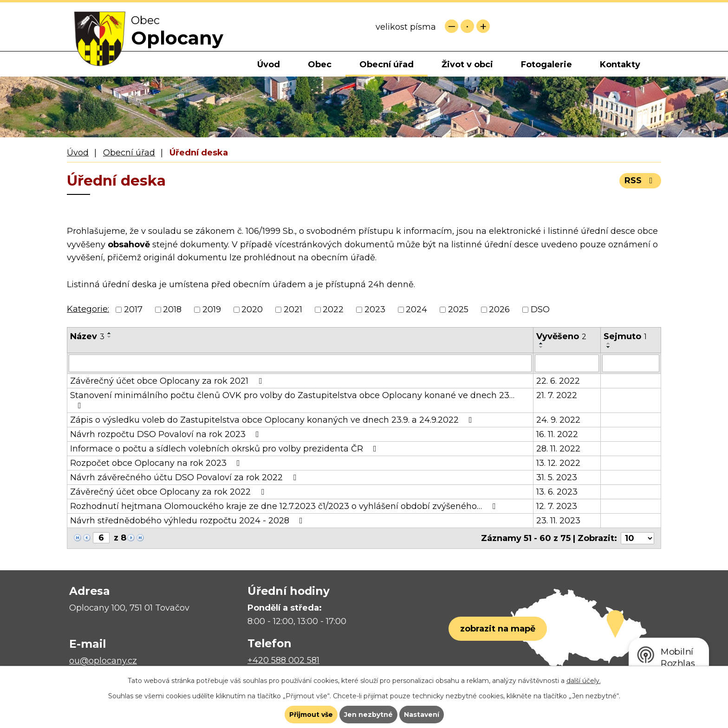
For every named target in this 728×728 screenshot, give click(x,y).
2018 (172, 309)
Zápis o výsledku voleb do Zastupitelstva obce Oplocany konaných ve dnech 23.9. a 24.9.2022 (273, 420)
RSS (640, 180)
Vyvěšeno (561, 336)
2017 (133, 309)
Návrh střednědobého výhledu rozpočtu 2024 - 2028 (188, 521)
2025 (458, 309)
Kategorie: (88, 309)
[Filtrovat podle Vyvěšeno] (567, 363)
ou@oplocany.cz (103, 661)
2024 (416, 309)
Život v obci (467, 64)
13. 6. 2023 (557, 492)
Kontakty (620, 64)
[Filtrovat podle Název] (300, 363)
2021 (293, 309)
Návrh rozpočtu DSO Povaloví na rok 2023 (166, 434)
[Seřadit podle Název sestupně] (110, 337)
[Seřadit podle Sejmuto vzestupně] (609, 343)
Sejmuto (625, 336)
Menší (452, 26)
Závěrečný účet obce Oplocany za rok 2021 (168, 381)
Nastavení (422, 715)
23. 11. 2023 (558, 521)
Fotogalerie (546, 64)
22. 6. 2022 (558, 381)
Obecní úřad (387, 64)
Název (87, 336)
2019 (212, 309)
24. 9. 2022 (558, 420)
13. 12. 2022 (558, 463)
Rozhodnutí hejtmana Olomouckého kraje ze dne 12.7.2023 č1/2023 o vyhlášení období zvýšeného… (285, 506)
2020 (252, 309)
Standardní (467, 26)
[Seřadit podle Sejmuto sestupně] (609, 347)
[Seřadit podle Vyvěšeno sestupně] (541, 347)
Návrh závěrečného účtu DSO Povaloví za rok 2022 (185, 477)
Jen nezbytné (368, 715)
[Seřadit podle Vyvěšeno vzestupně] (541, 343)
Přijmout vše (311, 715)
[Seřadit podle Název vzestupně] (110, 333)
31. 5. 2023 (557, 477)
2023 (375, 309)
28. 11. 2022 (558, 449)
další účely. (584, 681)
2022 (333, 309)
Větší (483, 26)
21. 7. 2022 (557, 395)
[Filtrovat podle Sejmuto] (631, 363)
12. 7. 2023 (557, 506)
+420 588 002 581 (283, 660)
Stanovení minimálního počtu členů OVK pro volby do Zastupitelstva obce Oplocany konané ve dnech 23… (292, 400)
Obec (320, 64)
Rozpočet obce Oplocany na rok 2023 (157, 463)
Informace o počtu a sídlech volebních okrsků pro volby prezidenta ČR (225, 449)
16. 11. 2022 (557, 434)
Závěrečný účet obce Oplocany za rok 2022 (169, 492)
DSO (540, 309)
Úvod (269, 64)
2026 (499, 309)
